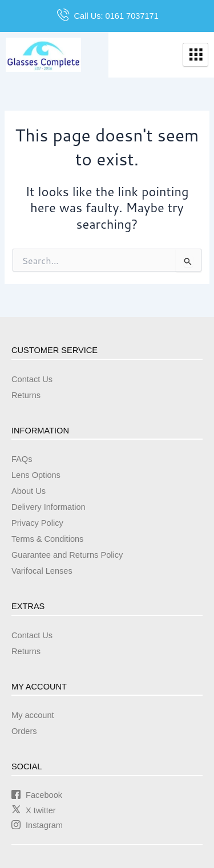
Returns (26, 395)
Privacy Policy (37, 523)
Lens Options (36, 475)
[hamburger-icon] (195, 55)
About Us (29, 491)
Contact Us (32, 379)
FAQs (22, 459)
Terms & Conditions (47, 539)
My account (33, 715)
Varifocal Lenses (42, 571)
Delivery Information (49, 507)
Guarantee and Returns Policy (67, 555)
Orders (24, 731)
